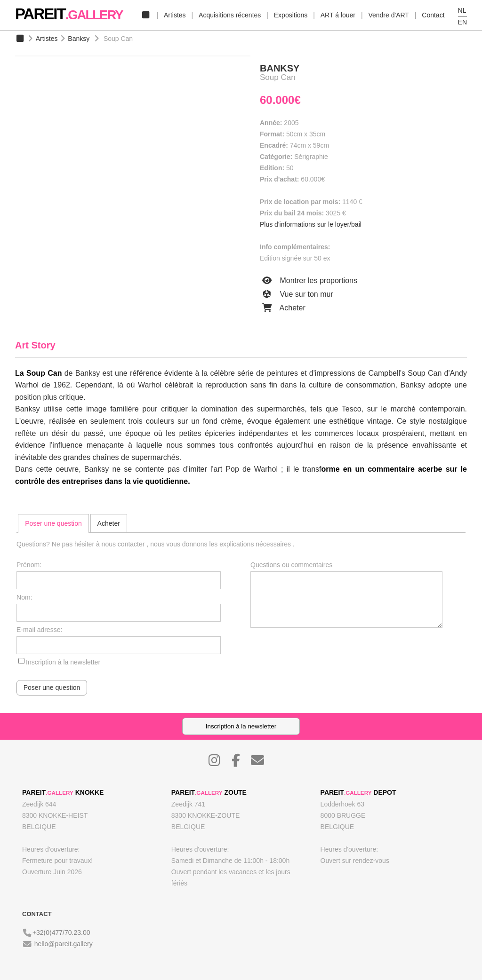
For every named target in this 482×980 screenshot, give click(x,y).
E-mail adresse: (39, 630)
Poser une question (53, 523)
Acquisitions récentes (230, 15)
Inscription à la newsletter (63, 662)
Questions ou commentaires (291, 565)
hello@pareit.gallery (64, 944)
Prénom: (29, 565)
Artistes (175, 15)
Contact (433, 15)
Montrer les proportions (309, 281)
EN (462, 22)
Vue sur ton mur (297, 294)
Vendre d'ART (388, 15)
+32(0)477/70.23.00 (61, 933)
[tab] (53, 523)
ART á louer (338, 15)
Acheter (283, 308)
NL (462, 10)
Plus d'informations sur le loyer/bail (311, 224)
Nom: (24, 597)
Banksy (79, 39)
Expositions (291, 15)
